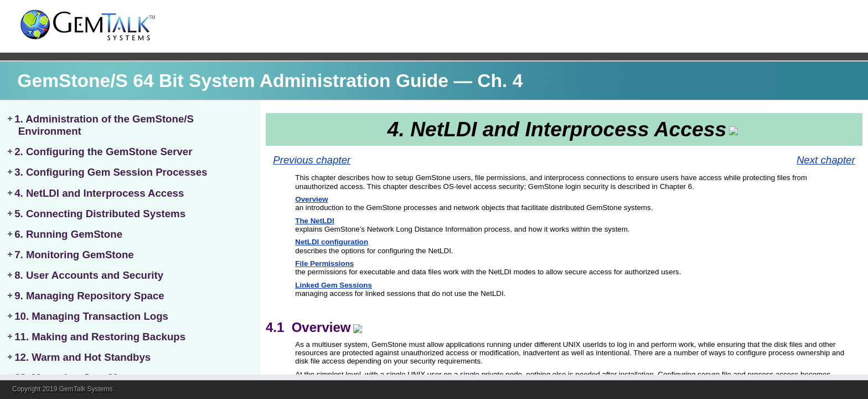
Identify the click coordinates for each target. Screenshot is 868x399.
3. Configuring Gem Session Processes (111, 172)
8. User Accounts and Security (89, 275)
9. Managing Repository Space (89, 296)
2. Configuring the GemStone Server (103, 152)
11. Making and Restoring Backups (100, 337)
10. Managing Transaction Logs (91, 316)
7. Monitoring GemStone (74, 255)
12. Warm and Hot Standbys (82, 357)
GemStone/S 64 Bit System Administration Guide (233, 81)
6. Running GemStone (68, 234)
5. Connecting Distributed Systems (100, 214)
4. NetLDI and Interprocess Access (99, 193)
